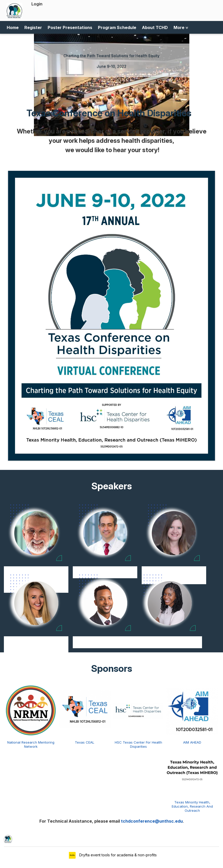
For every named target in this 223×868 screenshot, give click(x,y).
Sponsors (112, 668)
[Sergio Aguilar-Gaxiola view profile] (36, 533)
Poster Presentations (70, 27)
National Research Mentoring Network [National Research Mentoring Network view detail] (31, 744)
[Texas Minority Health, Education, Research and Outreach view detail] (192, 770)
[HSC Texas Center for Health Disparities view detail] (139, 710)
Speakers (112, 486)
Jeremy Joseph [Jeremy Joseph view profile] (105, 639)
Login (37, 4)
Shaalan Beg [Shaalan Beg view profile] (105, 569)
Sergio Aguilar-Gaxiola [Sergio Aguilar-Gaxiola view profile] (36, 569)
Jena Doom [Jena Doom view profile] (36, 639)
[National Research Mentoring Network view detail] (31, 710)
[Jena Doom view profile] (36, 603)
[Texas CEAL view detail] (85, 710)
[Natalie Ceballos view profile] (174, 533)
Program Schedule (117, 27)
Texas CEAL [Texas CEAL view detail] (85, 742)
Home (13, 27)
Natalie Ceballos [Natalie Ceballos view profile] (174, 569)
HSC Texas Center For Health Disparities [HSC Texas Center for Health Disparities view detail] (138, 744)
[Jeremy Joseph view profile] (105, 603)
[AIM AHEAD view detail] (192, 710)
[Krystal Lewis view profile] (170, 603)
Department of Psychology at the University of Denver (36, 648)
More (181, 27)
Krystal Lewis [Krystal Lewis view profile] (170, 639)
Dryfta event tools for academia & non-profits (117, 855)
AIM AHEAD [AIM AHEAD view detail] (192, 742)
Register (33, 27)
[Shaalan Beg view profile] (105, 533)
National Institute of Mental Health (170, 645)
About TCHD (155, 27)
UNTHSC (105, 645)
